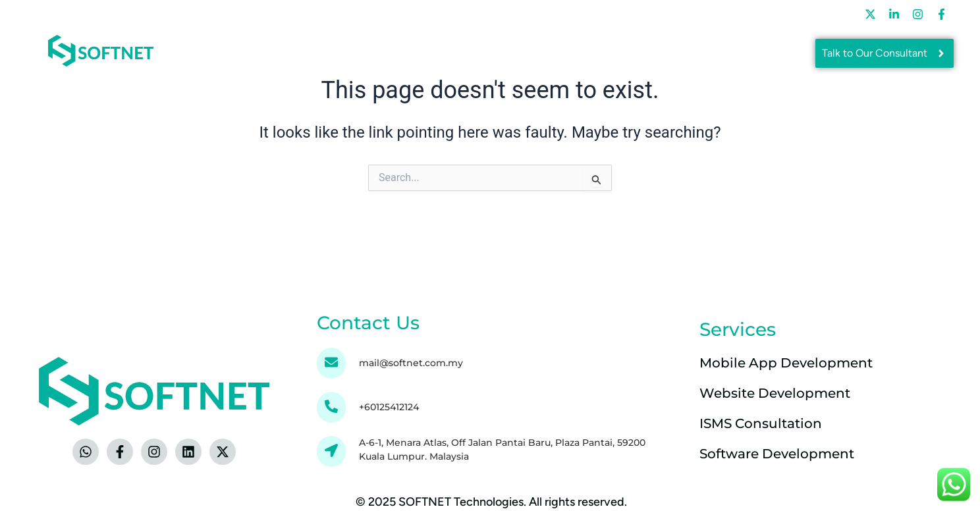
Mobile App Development (786, 363)
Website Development (775, 393)
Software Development (777, 454)
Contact (766, 14)
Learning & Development (567, 14)
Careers (678, 14)
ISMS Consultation (761, 423)
